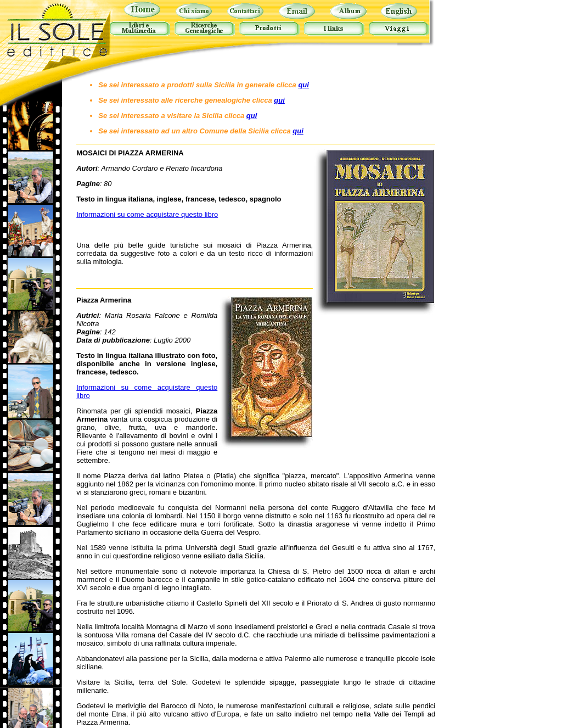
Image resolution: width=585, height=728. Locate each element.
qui (303, 85)
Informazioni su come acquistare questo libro (147, 214)
